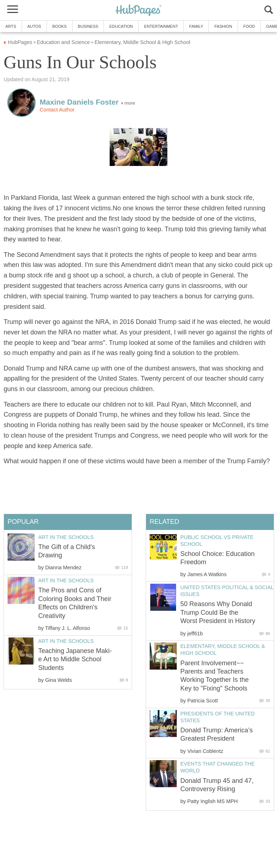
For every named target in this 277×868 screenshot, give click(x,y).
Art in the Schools (66, 537)
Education (121, 26)
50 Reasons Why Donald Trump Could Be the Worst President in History (218, 612)
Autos (34, 26)
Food (249, 26)
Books (60, 26)
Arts (11, 26)
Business (88, 26)
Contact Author (57, 110)
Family (196, 26)
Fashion (223, 26)
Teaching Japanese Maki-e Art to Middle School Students (75, 659)
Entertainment (161, 26)
